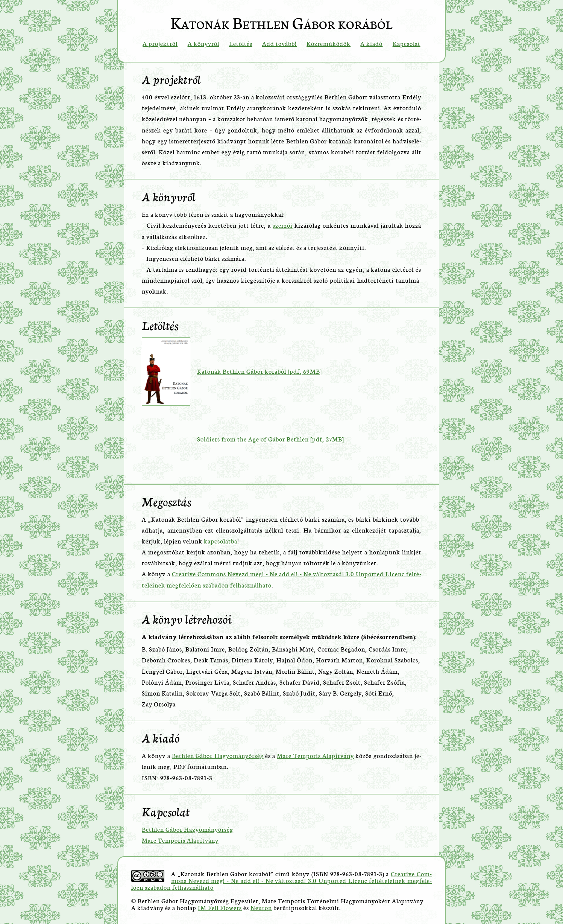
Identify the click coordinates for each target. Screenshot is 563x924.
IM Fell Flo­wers (220, 907)
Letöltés (241, 43)
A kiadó (371, 43)
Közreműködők (329, 43)
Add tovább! (279, 43)
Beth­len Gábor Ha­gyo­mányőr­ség (218, 755)
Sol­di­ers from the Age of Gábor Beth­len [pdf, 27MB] (271, 439)
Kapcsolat (407, 43)
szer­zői (283, 225)
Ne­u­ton (261, 907)
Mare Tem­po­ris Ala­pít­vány (315, 755)
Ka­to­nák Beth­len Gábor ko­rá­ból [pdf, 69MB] (259, 371)
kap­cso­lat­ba (221, 541)
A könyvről (203, 43)
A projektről (160, 43)
